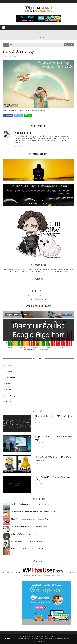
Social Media (9, 371)
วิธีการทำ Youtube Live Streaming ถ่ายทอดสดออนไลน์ (30, 519)
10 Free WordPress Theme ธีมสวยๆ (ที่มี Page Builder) (29, 526)
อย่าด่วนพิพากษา (39, 175)
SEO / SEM (9, 365)
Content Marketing (11, 377)
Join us (35, 641)
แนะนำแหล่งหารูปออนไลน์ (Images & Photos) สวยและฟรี (31, 541)
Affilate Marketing (10, 396)
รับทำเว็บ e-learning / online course (39, 296)
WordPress (9, 390)
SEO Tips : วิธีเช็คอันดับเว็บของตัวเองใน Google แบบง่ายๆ (31, 549)
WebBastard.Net (24, 133)
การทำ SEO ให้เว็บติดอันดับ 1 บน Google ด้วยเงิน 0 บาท (30, 504)
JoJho (69, 141)
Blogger (8, 383)
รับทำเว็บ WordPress (38, 299)
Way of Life (69, 45)
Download (8, 402)
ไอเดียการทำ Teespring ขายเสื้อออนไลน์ (25, 534)
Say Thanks (42, 641)
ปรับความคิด (38, 200)
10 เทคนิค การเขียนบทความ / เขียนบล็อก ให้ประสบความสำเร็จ (33, 511)
